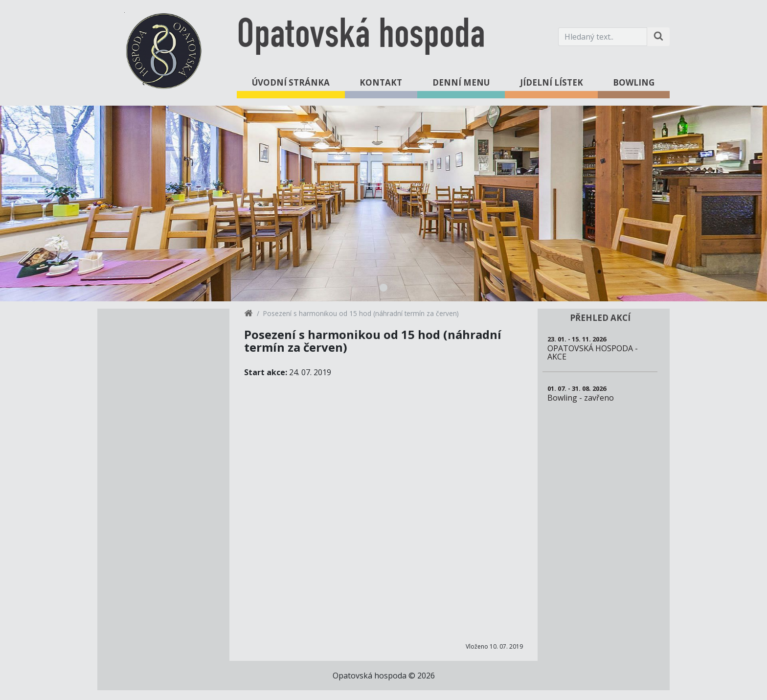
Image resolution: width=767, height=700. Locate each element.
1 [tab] (383, 288)
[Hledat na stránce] (658, 37)
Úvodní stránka (291, 82)
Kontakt (381, 82)
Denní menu (461, 82)
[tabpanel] (383, 203)
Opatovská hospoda (361, 36)
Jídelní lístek (552, 82)
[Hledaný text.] (603, 37)
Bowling (634, 82)
